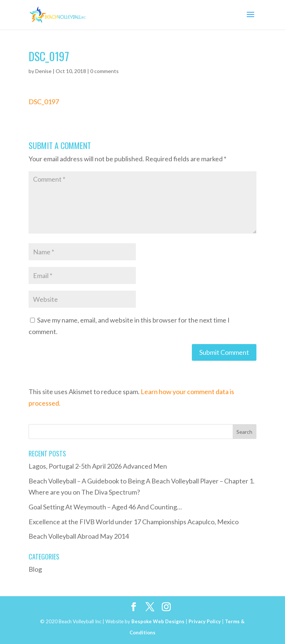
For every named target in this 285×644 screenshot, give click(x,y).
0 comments (104, 71)
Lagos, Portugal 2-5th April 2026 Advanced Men (98, 466)
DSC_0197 (44, 102)
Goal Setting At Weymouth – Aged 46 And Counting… (105, 507)
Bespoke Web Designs (158, 621)
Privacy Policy (205, 621)
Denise (43, 71)
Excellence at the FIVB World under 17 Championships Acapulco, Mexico (134, 522)
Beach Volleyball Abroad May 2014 (79, 536)
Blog (35, 569)
